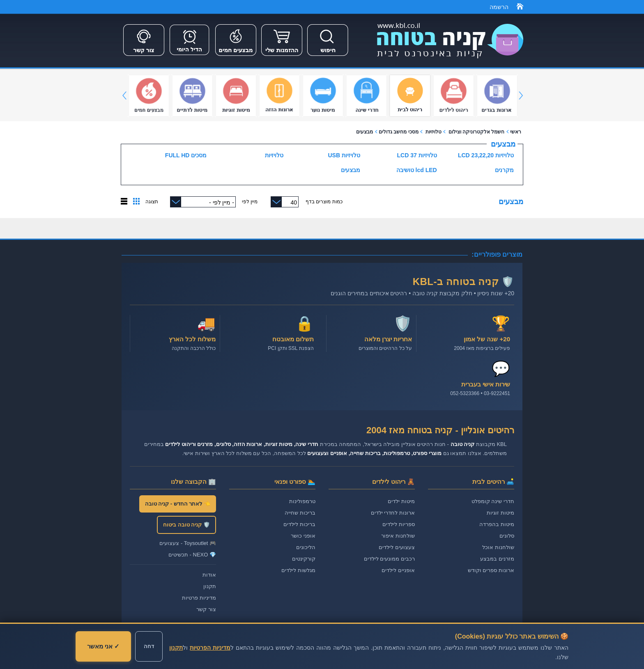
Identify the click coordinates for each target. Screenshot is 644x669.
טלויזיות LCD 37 (417, 155)
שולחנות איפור (398, 536)
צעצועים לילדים (397, 547)
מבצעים (365, 132)
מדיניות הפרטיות (210, 648)
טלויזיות (432, 132)
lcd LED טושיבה (417, 170)
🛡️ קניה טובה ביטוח (186, 525)
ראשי (516, 132)
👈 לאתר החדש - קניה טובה (178, 504)
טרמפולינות (302, 501)
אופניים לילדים (398, 570)
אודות (209, 575)
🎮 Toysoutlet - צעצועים (188, 543)
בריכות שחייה (300, 513)
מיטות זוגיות (500, 513)
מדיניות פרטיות (199, 598)
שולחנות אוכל (498, 547)
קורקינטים (304, 559)
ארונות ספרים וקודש (491, 570)
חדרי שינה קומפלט (493, 501)
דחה (149, 646)
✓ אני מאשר (103, 646)
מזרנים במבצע (497, 559)
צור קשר (206, 609)
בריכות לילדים (299, 524)
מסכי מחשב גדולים (399, 132)
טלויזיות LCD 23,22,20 (486, 155)
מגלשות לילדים (298, 570)
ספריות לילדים (399, 524)
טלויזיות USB (344, 155)
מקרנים (504, 170)
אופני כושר (303, 536)
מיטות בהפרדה (497, 524)
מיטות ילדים (401, 501)
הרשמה (499, 7)
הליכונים (306, 547)
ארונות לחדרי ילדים (393, 513)
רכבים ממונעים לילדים (389, 559)
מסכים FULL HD (186, 155)
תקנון (210, 586)
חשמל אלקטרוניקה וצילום (477, 132)
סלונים (507, 536)
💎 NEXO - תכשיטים (192, 555)
